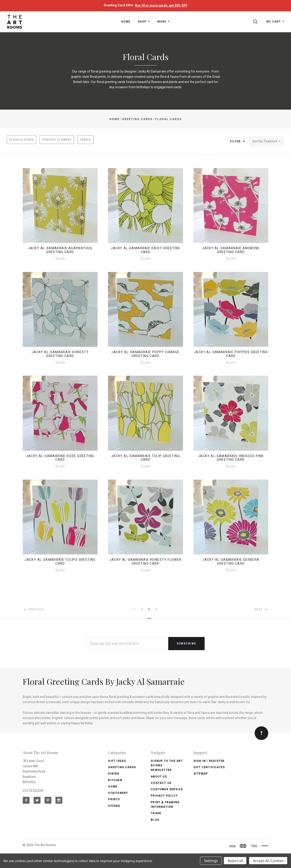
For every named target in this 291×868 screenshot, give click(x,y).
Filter (237, 142)
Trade (156, 813)
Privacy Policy (164, 796)
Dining (114, 774)
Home (113, 787)
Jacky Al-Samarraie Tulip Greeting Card (145, 458)
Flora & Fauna (21, 140)
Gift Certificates (209, 767)
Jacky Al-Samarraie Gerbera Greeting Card (231, 562)
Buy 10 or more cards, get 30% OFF (161, 5)
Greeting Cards (122, 767)
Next (261, 610)
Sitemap (201, 774)
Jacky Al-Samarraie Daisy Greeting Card (145, 250)
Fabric (85, 140)
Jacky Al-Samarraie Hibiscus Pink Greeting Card (231, 458)
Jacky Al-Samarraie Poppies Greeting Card (231, 354)
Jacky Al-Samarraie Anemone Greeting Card (231, 250)
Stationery (118, 793)
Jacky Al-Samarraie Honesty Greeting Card (60, 354)
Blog (155, 820)
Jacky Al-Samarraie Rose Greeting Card (60, 458)
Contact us (161, 783)
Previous (33, 610)
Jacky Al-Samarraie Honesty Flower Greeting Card (145, 562)
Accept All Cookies (268, 861)
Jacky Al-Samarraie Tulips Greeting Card (60, 562)
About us (159, 777)
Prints (114, 799)
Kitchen (115, 780)
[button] (244, 141)
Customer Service (167, 789)
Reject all (235, 861)
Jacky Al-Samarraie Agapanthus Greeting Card (60, 250)
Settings (211, 861)
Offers (114, 806)
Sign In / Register (209, 761)
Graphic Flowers (57, 140)
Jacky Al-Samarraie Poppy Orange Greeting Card (145, 354)
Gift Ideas (117, 761)
